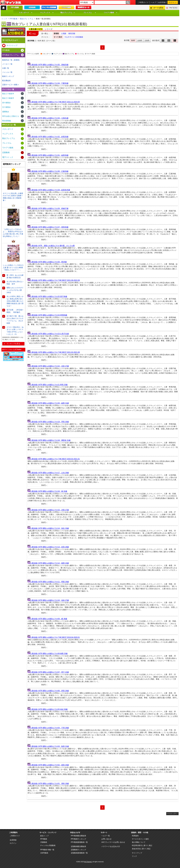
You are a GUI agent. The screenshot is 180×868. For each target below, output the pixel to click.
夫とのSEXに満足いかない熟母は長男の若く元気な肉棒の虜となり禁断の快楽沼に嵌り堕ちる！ (15, 301)
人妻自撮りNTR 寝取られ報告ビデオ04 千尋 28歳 (49, 728)
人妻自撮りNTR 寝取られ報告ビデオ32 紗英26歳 (49, 137)
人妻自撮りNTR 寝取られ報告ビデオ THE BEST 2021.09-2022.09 (55, 280)
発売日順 (72, 34)
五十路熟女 (6, 107)
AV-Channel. (88, 862)
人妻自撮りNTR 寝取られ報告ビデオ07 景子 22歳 (49, 672)
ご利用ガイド (143, 2)
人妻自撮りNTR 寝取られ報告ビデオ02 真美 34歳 (49, 765)
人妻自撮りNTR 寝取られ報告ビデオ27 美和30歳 (49, 227)
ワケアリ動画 (111, 13)
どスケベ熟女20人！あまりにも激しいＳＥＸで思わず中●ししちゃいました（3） (15, 331)
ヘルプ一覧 (106, 836)
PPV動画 (14, 19)
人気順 (64, 34)
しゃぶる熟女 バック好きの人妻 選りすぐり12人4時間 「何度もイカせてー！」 (13, 268)
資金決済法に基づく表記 (141, 849)
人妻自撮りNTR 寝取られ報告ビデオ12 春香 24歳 (49, 563)
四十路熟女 (6, 103)
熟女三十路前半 (8, 94)
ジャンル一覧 (7, 72)
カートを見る (158, 8)
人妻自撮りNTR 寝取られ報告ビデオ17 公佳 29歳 (49, 473)
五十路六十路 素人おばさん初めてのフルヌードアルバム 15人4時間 (15, 320)
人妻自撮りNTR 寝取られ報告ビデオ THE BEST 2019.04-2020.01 (55, 637)
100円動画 (44, 853)
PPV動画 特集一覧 (47, 850)
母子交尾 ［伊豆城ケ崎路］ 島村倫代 (15, 311)
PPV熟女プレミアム (10, 55)
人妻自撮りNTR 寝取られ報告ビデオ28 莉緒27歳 (49, 208)
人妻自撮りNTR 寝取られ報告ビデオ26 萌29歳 (48, 262)
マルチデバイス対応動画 (74, 37)
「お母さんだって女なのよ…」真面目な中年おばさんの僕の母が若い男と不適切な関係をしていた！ (13, 233)
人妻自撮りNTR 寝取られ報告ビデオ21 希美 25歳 (49, 385)
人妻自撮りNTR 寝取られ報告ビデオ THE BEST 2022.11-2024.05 (55, 102)
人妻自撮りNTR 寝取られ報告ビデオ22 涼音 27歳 (49, 366)
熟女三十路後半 (8, 98)
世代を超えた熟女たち (11, 116)
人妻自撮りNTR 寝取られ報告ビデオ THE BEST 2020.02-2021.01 (55, 459)
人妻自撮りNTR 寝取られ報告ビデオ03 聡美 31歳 (49, 746)
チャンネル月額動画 (48, 845)
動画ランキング (8, 76)
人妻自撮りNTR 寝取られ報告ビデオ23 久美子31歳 (49, 334)
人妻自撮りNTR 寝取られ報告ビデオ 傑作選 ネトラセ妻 (52, 246)
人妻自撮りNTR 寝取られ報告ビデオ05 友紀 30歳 (49, 709)
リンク (134, 856)
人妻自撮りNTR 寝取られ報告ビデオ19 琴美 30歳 (49, 422)
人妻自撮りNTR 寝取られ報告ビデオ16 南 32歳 (49, 491)
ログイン (173, 2)
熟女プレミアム (68, 13)
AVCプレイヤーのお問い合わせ (113, 842)
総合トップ (44, 836)
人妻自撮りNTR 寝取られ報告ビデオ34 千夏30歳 (49, 83)
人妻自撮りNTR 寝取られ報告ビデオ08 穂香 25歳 (49, 653)
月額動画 (44, 842)
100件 (140, 40)
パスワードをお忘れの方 (111, 846)
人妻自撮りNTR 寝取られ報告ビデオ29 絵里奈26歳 (50, 190)
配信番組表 (6, 81)
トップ (4, 19)
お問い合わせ (106, 839)
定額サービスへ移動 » (11, 85)
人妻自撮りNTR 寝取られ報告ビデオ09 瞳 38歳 (49, 619)
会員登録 (162, 2)
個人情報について (139, 842)
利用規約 (135, 836)
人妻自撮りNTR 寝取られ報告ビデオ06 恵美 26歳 (49, 691)
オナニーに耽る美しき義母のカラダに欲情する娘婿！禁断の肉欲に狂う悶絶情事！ (13, 197)
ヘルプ (154, 2)
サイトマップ (137, 853)
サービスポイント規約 (140, 839)
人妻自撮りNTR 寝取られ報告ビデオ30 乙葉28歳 (49, 171)
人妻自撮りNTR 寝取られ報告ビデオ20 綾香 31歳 (49, 403)
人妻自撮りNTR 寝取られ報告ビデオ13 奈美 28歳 (49, 547)
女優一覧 (6, 68)
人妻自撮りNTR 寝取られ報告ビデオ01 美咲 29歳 (49, 783)
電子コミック (8, 157)
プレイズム (90, 13)
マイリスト (173, 8)
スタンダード (26, 13)
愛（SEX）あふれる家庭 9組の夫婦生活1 (15, 276)
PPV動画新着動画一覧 (79, 842)
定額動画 (6, 152)
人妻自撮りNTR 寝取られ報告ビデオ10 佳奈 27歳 (49, 600)
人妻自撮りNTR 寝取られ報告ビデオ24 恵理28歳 (49, 315)
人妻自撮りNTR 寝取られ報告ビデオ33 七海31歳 (49, 118)
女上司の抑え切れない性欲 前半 (15, 283)
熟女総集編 (6, 121)
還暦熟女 (6, 112)
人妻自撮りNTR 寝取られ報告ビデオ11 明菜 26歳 (49, 582)
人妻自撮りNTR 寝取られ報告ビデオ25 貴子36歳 (49, 296)
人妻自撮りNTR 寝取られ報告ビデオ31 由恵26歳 (49, 155)
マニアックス (47, 13)
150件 (147, 40)
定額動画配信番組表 (78, 846)
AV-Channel (11, 3)
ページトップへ (172, 814)
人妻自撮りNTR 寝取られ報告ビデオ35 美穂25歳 (49, 65)
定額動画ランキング (78, 850)
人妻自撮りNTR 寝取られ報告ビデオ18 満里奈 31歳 (50, 440)
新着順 (56, 34)
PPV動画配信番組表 (78, 836)
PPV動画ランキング (78, 839)
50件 (133, 40)
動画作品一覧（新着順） (12, 60)
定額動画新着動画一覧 (79, 853)
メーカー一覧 (7, 64)
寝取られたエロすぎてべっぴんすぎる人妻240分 (15, 290)
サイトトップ (12, 45)
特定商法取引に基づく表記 (142, 845)
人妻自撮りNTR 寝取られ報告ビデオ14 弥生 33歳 (49, 528)
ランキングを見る (13, 344)
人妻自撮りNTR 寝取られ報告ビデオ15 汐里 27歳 (49, 510)
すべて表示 (58, 37)
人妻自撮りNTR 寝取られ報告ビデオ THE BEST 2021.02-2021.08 (55, 352)
